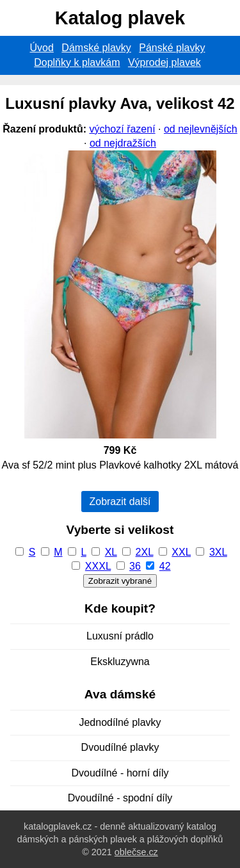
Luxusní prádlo (120, 636)
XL (111, 552)
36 (135, 566)
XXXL (98, 566)
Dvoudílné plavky (120, 747)
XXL (181, 552)
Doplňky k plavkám (77, 62)
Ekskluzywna (120, 662)
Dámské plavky (96, 48)
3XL (218, 552)
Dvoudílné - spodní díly (120, 798)
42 (165, 566)
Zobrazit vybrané (120, 581)
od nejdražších (123, 143)
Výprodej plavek (164, 62)
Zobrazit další (120, 502)
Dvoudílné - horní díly (120, 773)
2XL (145, 552)
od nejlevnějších (201, 129)
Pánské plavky (172, 48)
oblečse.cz (136, 852)
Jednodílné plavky (120, 722)
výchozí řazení (122, 129)
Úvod (42, 48)
